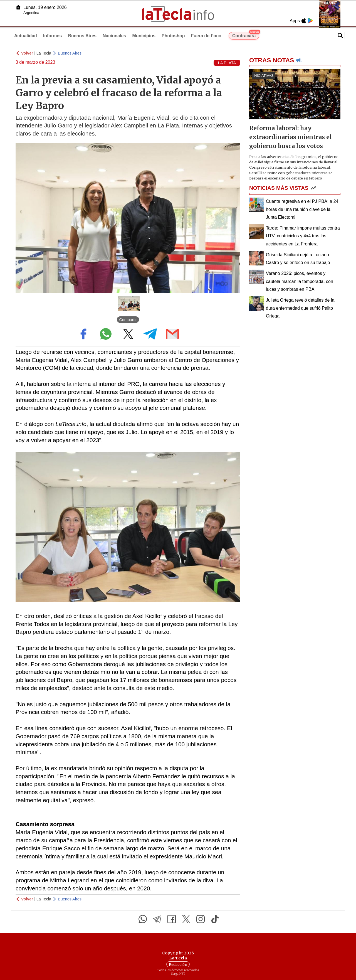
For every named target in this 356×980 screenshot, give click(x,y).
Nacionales (114, 36)
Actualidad (26, 36)
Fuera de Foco (206, 36)
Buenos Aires (82, 36)
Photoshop (173, 36)
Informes (53, 36)
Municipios (144, 36)
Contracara (246, 35)
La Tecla (44, 53)
